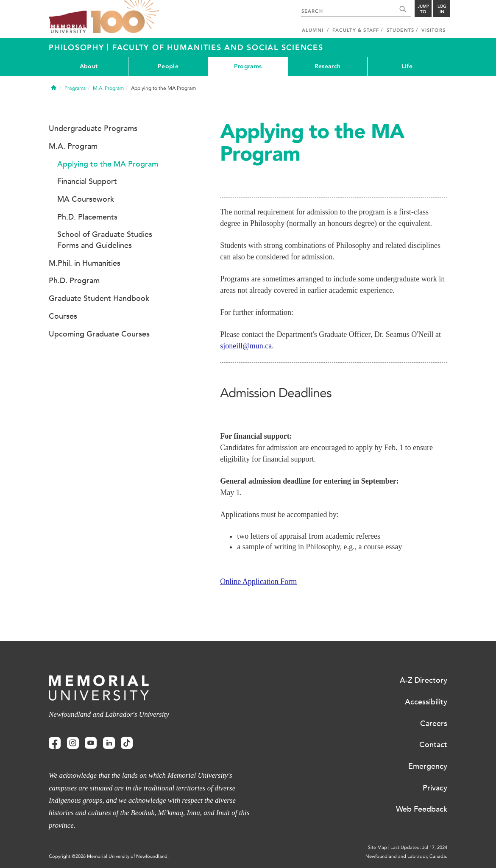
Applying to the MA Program (108, 164)
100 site (125, 17)
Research (327, 66)
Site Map (378, 847)
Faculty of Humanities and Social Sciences (218, 47)
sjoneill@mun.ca (246, 346)
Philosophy (78, 47)
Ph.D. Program (74, 281)
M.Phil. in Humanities (85, 263)
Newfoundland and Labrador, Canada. (406, 856)
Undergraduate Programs (93, 128)
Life (407, 66)
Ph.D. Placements (87, 217)
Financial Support (87, 181)
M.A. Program (108, 88)
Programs (248, 66)
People (168, 66)
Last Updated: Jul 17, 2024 (419, 847)
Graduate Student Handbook (99, 298)
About (89, 66)
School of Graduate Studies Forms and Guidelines (105, 240)
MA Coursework (86, 199)
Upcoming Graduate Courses (99, 334)
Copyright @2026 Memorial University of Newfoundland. (109, 856)
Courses (63, 316)
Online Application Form (258, 581)
